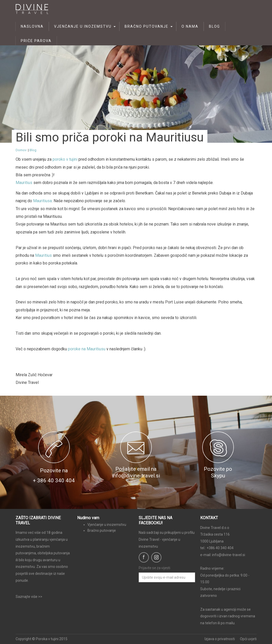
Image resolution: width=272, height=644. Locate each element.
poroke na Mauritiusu (87, 349)
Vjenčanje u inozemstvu (83, 26)
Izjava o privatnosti (220, 639)
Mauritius (24, 183)
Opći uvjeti (248, 639)
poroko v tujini (65, 159)
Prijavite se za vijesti (154, 568)
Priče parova (36, 41)
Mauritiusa (42, 201)
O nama (190, 26)
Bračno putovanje (147, 26)
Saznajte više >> (29, 597)
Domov (21, 150)
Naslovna (32, 26)
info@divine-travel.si (229, 555)
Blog (214, 26)
